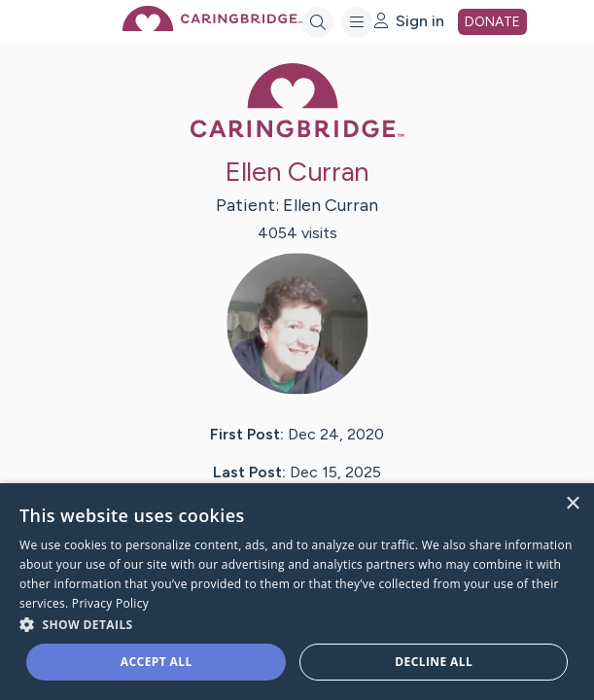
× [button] (572, 504)
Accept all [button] (157, 662)
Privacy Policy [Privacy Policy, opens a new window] (110, 603)
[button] (297, 624)
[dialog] (297, 592)
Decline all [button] (434, 662)
